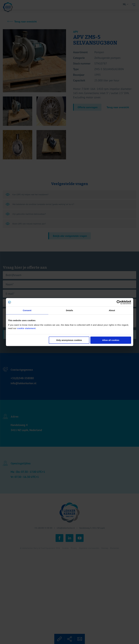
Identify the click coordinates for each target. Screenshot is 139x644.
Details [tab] (70, 310)
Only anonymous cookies (69, 340)
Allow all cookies (111, 340)
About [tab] (112, 310)
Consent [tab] (27, 310)
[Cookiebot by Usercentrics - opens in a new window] (119, 302)
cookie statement (26, 328)
